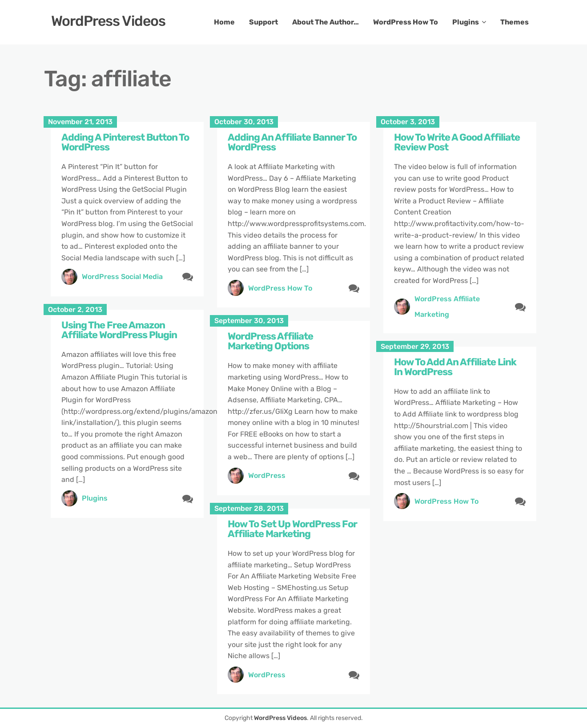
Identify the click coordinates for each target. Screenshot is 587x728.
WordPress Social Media (122, 277)
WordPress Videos (108, 21)
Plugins (466, 22)
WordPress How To (406, 22)
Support (263, 22)
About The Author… (326, 22)
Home (224, 22)
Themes (515, 22)
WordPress (267, 475)
